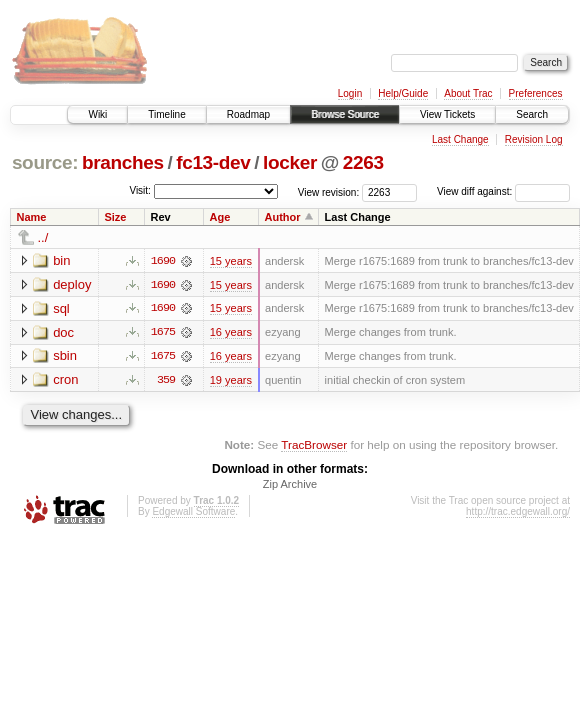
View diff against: (503, 191)
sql (61, 308)
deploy (72, 284)
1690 (163, 261)
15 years (231, 261)
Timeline (166, 114)
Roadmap (248, 114)
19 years (231, 381)
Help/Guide (403, 93)
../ (43, 237)
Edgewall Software (193, 513)
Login (350, 93)
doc (63, 332)
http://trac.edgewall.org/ (518, 513)
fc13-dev (213, 162)
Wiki (97, 114)
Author (283, 217)
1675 (163, 333)
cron (65, 380)
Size (115, 217)
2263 (363, 162)
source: (45, 162)
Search (532, 114)
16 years (231, 333)
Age (220, 217)
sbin (65, 356)
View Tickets (447, 114)
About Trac (468, 93)
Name (32, 217)
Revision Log (534, 139)
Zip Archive (290, 486)
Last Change (460, 139)
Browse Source (345, 114)
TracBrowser (314, 445)
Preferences (536, 93)
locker (290, 162)
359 (166, 381)
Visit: (140, 190)
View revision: (329, 191)
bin (61, 260)
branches (123, 162)
